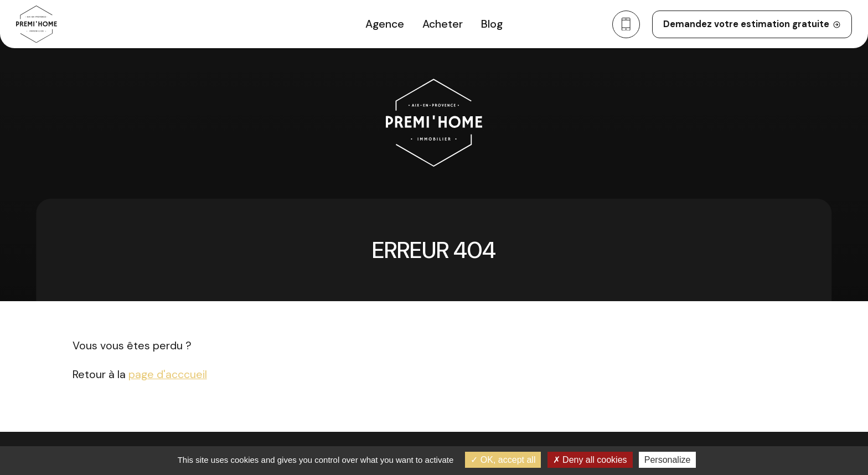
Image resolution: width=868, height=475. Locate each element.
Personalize (668, 460)
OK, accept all (503, 460)
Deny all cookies (590, 460)
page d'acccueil (168, 375)
